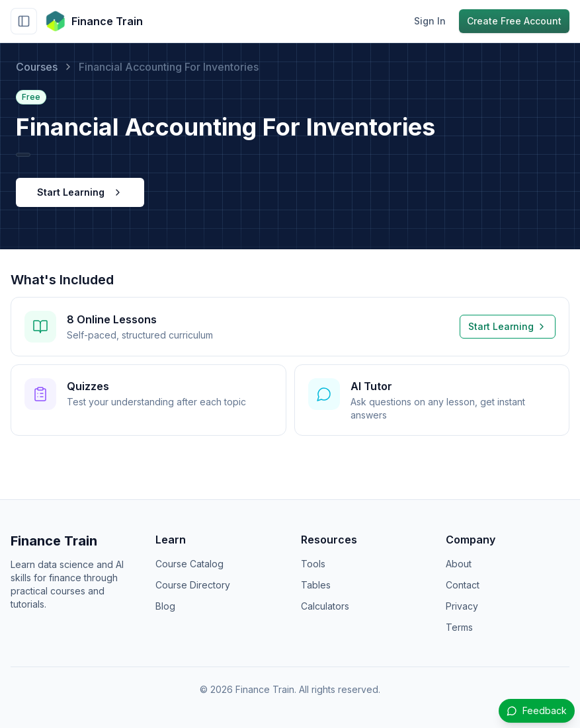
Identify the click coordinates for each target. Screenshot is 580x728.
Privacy (462, 606)
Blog (165, 606)
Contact (463, 585)
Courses (37, 67)
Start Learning (80, 192)
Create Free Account (514, 21)
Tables (316, 585)
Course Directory (193, 585)
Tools (313, 564)
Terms (459, 627)
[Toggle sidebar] (24, 21)
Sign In (430, 21)
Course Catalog (189, 564)
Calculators (325, 606)
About (459, 564)
